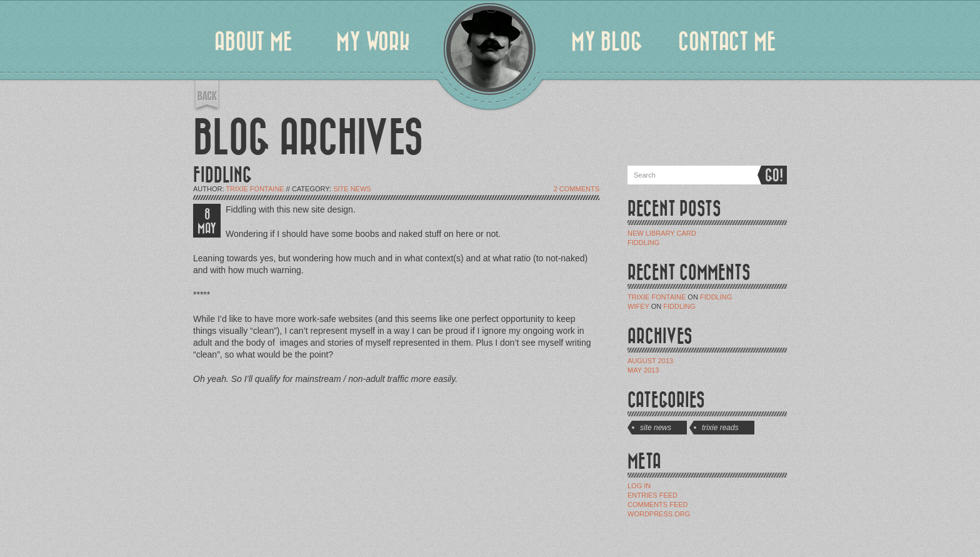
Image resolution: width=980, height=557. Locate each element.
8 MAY (207, 222)
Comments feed (658, 504)
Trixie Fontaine (255, 189)
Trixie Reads (720, 428)
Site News (352, 189)
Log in (639, 486)
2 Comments (577, 189)
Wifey (638, 306)
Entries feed (652, 495)
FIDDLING (222, 175)
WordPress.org (659, 514)
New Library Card (662, 233)
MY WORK (373, 42)
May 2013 (643, 370)
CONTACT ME (727, 42)
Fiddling (643, 243)
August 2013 (650, 361)
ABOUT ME (253, 42)
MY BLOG (607, 42)
